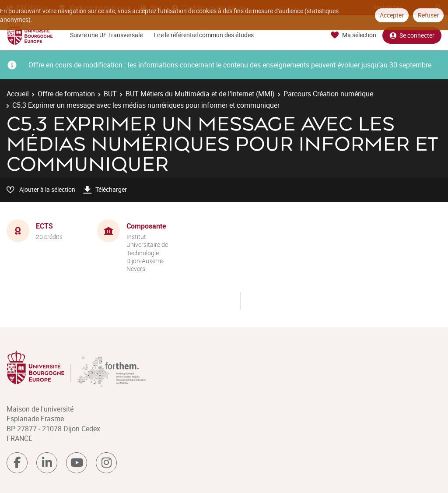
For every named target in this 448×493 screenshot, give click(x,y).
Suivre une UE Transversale (106, 35)
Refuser (428, 15)
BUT (110, 94)
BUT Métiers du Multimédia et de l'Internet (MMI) (200, 94)
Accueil (18, 94)
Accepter (392, 15)
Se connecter (412, 35)
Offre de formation (66, 94)
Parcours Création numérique (328, 94)
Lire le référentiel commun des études (204, 35)
